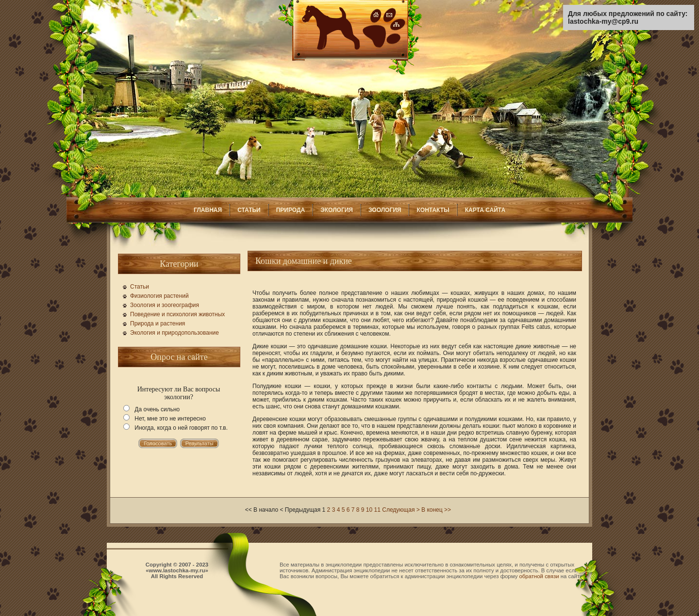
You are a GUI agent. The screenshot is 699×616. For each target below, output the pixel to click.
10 (369, 510)
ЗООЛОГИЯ (385, 210)
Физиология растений (159, 296)
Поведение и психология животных (177, 314)
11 (377, 510)
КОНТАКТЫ (433, 210)
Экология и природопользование (175, 333)
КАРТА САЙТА (485, 210)
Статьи (140, 287)
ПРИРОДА (291, 210)
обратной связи (539, 576)
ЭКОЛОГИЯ (337, 210)
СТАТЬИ (249, 210)
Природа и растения (158, 324)
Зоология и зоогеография (165, 305)
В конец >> (436, 510)
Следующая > (401, 510)
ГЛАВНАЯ (208, 210)
